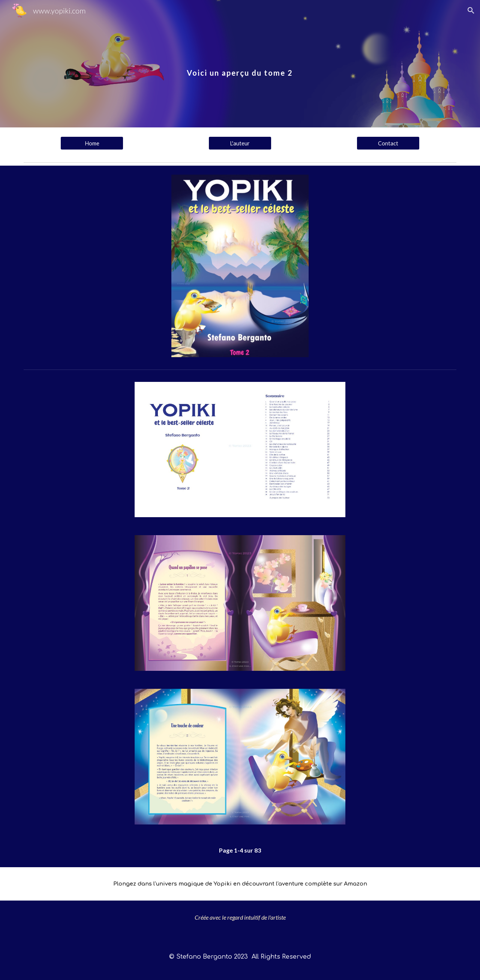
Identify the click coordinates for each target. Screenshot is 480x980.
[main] (240, 64)
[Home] (92, 143)
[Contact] (388, 143)
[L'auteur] (240, 143)
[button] (471, 10)
